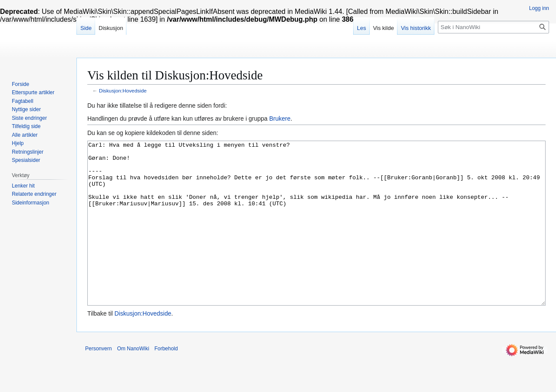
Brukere (280, 119)
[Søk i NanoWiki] (493, 27)
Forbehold (166, 381)
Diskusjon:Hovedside (123, 91)
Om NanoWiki (133, 381)
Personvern (98, 381)
